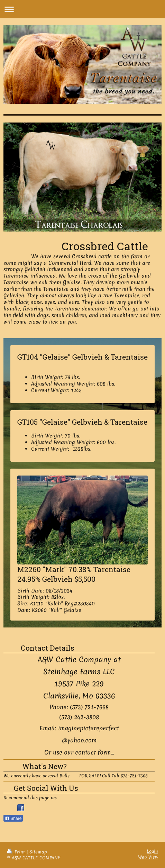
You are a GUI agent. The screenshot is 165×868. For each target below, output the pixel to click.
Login (152, 851)
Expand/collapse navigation (82, 9)
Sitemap (38, 852)
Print (17, 852)
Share (13, 819)
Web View (148, 857)
